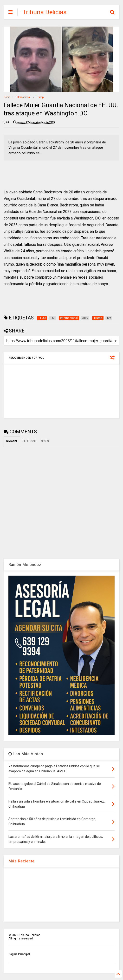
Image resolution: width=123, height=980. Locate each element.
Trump (40, 97)
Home (7, 97)
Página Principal (19, 954)
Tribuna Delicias (44, 12)
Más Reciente (22, 861)
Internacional (23, 97)
